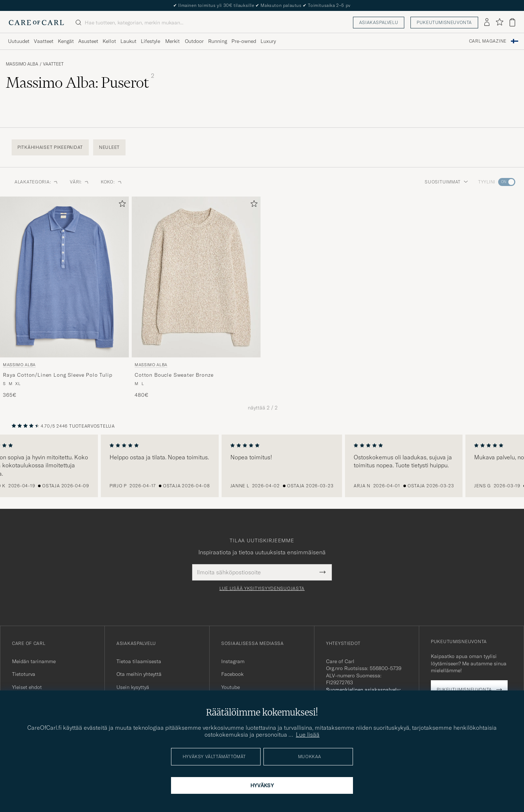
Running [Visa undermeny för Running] (218, 41)
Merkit (172, 41)
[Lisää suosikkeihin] (121, 205)
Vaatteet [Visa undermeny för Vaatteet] (44, 41)
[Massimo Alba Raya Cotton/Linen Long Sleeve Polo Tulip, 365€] (64, 298)
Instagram (233, 661)
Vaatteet (53, 64)
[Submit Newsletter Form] (323, 572)
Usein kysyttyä (133, 687)
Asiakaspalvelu (379, 22)
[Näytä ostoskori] (512, 22)
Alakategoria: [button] (36, 182)
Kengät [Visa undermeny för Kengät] (66, 41)
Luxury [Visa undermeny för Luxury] (268, 41)
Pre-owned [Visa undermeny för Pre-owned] (244, 41)
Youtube (231, 687)
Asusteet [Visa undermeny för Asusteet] (88, 41)
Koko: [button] (112, 182)
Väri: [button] (80, 182)
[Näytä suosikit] (499, 22)
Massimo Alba (22, 64)
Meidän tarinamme (34, 661)
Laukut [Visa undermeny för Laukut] (128, 41)
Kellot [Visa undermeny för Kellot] (109, 41)
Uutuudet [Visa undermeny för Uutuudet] (19, 41)
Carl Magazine (488, 41)
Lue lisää (308, 734)
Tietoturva (24, 674)
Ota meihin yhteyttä (139, 674)
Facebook (232, 674)
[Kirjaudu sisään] (487, 23)
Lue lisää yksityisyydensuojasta (262, 589)
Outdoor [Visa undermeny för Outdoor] (194, 41)
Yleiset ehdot (27, 687)
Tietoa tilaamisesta (139, 661)
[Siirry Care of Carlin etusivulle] (36, 23)
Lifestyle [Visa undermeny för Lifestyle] (150, 41)
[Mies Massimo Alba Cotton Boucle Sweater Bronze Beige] (196, 277)
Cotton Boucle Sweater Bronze (174, 375)
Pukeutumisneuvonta (444, 22)
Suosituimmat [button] (446, 182)
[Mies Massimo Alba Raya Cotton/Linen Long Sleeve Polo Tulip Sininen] (64, 277)
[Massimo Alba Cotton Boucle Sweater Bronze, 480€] (196, 298)
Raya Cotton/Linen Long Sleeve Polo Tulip (58, 375)
